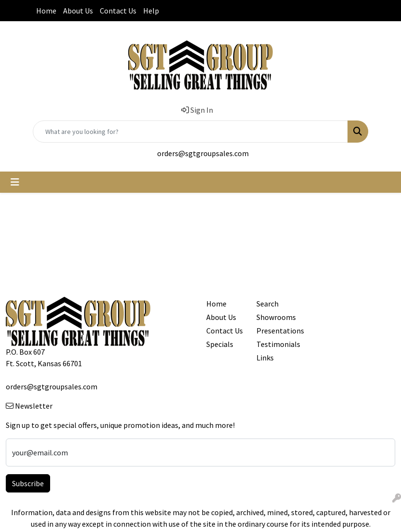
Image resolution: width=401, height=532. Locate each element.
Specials (220, 344)
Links (265, 358)
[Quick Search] (190, 132)
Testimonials (276, 344)
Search (267, 304)
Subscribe (28, 483)
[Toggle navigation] (15, 182)
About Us (78, 11)
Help (151, 11)
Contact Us (118, 11)
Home (46, 11)
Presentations (276, 331)
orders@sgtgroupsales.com (203, 153)
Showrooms (276, 317)
